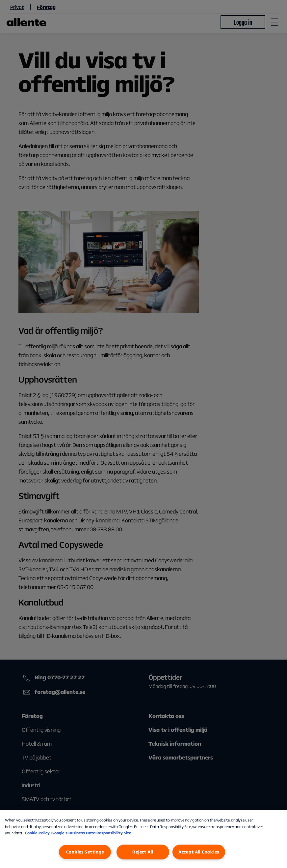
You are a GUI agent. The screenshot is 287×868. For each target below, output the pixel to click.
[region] (143, 839)
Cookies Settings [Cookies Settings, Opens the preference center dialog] (85, 852)
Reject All (143, 852)
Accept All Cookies (199, 852)
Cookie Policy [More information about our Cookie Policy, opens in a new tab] (37, 833)
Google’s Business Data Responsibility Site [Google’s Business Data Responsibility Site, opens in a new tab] (91, 833)
